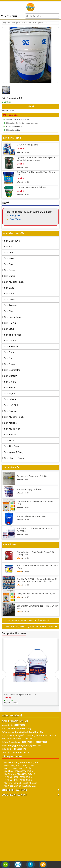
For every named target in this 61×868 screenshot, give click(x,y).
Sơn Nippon (10, 364)
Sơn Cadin (9, 276)
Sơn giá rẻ (15, 216)
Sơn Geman (10, 341)
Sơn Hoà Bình (11, 405)
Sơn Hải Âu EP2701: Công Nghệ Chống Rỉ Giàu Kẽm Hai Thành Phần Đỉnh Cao (37, 580)
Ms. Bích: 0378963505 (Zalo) (18, 768)
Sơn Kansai (10, 435)
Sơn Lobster (10, 399)
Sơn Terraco (10, 305)
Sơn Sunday (10, 376)
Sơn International (13, 317)
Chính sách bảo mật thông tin (17, 120)
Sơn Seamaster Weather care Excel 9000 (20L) (28, 620)
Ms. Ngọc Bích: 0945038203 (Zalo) (21, 786)
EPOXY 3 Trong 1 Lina (27, 145)
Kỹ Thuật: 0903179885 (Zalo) (18, 777)
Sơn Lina (9, 253)
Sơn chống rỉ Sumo (14, 458)
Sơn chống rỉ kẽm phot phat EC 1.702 (21, 694)
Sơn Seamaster (12, 370)
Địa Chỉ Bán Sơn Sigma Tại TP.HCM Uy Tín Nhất (37, 607)
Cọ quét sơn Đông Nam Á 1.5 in (32, 476)
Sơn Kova (9, 258)
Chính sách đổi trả (13, 130)
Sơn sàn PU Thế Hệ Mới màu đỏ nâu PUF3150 (34, 530)
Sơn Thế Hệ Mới (12, 335)
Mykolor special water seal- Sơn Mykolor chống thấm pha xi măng (36, 159)
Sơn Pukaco (10, 411)
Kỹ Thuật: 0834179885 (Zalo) (18, 780)
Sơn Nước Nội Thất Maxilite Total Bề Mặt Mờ (36, 173)
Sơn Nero (9, 294)
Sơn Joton (9, 352)
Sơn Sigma (15, 219)
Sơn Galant (10, 382)
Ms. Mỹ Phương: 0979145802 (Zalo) (21, 762)
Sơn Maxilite (10, 423)
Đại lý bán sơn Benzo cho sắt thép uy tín (36, 594)
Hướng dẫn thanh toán (15, 127)
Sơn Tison (9, 441)
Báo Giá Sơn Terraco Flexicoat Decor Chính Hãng (37, 567)
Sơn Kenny (10, 388)
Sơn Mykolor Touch (14, 282)
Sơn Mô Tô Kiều (12, 429)
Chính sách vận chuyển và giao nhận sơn (22, 123)
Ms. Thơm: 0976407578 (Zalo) (18, 771)
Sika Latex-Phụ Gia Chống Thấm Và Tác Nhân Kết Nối (30, 626)
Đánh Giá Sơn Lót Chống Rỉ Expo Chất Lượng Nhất (35, 553)
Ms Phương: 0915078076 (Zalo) (19, 765)
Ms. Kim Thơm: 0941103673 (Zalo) (20, 783)
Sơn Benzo (10, 270)
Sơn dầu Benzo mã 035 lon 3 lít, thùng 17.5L (35, 503)
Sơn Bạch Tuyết (12, 241)
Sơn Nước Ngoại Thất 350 (29, 489)
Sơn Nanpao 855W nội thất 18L (32, 187)
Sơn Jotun (9, 329)
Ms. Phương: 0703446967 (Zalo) (19, 774)
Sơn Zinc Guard (12, 446)
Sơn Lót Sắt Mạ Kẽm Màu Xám (31, 516)
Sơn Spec (9, 264)
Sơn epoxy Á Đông (14, 452)
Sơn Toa (8, 247)
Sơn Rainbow (11, 347)
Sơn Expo (9, 288)
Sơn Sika (9, 311)
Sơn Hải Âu (10, 323)
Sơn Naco (9, 358)
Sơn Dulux (9, 300)
